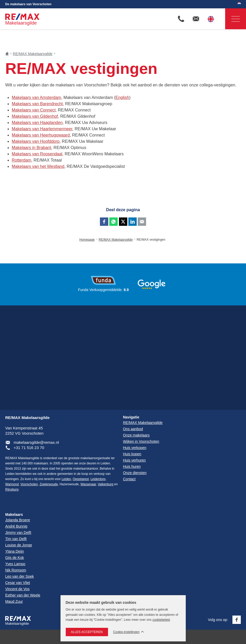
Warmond (12, 484)
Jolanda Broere (18, 520)
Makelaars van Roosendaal (37, 154)
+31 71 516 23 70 (29, 448)
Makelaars (14, 515)
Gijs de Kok (15, 558)
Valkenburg (106, 484)
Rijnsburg (12, 489)
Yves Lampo (15, 564)
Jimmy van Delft (18, 533)
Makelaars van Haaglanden (37, 123)
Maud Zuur (14, 601)
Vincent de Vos (17, 589)
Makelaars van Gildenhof (35, 116)
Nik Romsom (16, 570)
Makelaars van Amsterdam (36, 98)
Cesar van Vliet (18, 583)
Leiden (66, 479)
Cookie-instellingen (126, 632)
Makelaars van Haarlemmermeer (42, 129)
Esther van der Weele (23, 595)
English (122, 98)
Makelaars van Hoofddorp (36, 141)
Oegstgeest (81, 479)
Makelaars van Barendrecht (37, 104)
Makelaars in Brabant (31, 148)
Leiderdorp (98, 479)
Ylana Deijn (15, 551)
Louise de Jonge (19, 545)
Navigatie (232, 19)
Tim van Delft (16, 539)
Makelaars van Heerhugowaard (41, 135)
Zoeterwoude (49, 484)
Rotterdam (22, 160)
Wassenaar (88, 484)
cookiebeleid (161, 620)
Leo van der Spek (20, 576)
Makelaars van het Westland (38, 166)
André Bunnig (16, 526)
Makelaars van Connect (34, 110)
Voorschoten (29, 484)
